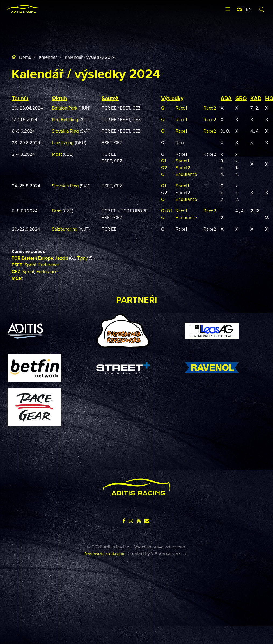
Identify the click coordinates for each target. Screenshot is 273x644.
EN (249, 9)
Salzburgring (65, 229)
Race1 (181, 108)
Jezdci (62, 258)
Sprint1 (182, 161)
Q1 (164, 161)
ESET (17, 265)
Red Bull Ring (65, 120)
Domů (25, 57)
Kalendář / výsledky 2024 (90, 57)
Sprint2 (183, 168)
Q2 (164, 168)
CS (240, 9)
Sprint (30, 265)
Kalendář (48, 57)
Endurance (186, 174)
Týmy (82, 258)
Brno (57, 211)
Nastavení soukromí (104, 553)
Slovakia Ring (65, 131)
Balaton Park (65, 108)
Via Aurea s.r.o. (170, 553)
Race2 (210, 108)
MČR (17, 278)
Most (57, 154)
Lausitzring (63, 143)
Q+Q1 (166, 211)
